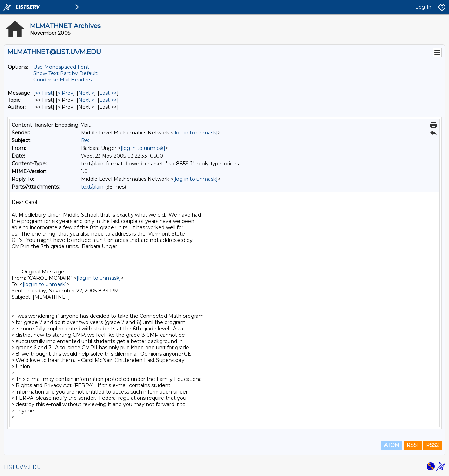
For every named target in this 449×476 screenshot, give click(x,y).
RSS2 (432, 445)
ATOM (392, 445)
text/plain (92, 187)
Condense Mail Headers (62, 80)
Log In (423, 7)
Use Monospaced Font (61, 67)
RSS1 (413, 445)
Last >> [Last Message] (108, 93)
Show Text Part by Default (65, 73)
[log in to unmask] (196, 133)
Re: (85, 140)
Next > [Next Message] (86, 93)
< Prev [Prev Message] (65, 93)
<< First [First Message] (44, 93)
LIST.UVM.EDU (22, 467)
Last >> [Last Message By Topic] (108, 100)
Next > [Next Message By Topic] (86, 100)
